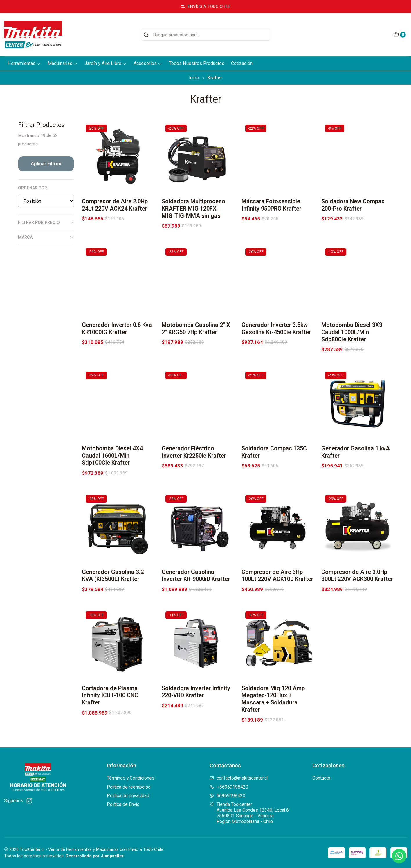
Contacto (321, 778)
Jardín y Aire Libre (106, 63)
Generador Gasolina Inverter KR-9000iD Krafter (196, 604)
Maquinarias (63, 63)
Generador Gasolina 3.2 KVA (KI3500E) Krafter (113, 604)
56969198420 (227, 796)
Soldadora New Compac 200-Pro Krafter (353, 205)
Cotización (242, 63)
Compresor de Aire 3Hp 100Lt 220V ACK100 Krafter (277, 604)
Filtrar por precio (46, 222)
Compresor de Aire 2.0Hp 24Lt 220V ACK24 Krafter (115, 205)
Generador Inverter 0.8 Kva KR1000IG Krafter (117, 357)
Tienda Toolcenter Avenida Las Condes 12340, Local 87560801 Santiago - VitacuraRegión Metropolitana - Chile (249, 813)
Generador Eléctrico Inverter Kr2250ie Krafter (194, 480)
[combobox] (206, 35)
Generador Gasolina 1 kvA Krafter (356, 480)
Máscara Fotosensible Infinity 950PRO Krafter (271, 205)
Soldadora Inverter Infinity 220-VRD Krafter (196, 720)
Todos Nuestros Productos (197, 63)
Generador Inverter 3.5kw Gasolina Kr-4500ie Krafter (276, 357)
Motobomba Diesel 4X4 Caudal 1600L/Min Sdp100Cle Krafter (112, 484)
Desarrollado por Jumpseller (95, 856)
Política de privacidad (128, 796)
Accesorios (148, 63)
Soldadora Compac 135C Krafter (274, 480)
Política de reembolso (129, 787)
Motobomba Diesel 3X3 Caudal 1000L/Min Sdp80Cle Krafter (352, 360)
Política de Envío (123, 804)
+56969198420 (229, 787)
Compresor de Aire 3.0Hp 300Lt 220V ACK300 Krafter (357, 604)
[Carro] (400, 35)
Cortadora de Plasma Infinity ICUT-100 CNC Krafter (110, 724)
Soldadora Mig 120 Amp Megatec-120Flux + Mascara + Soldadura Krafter (273, 727)
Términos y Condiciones (131, 778)
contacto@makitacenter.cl (239, 778)
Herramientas (24, 63)
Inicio (194, 78)
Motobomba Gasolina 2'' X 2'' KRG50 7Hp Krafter (196, 357)
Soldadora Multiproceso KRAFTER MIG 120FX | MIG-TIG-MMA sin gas (193, 209)
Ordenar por (33, 188)
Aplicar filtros (46, 164)
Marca (46, 237)
